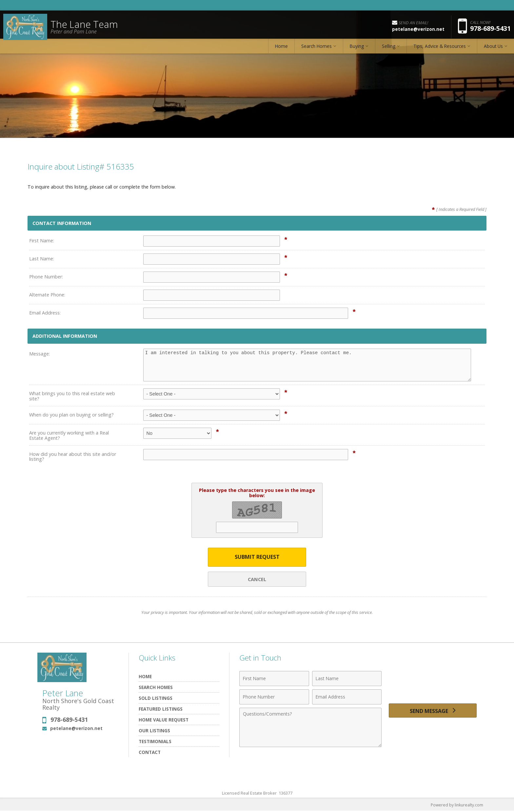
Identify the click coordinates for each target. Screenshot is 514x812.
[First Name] (274, 679)
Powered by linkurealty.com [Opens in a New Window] (456, 805)
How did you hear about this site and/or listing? (73, 457)
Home (281, 51)
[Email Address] (347, 698)
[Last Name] (347, 679)
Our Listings (154, 731)
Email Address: (45, 313)
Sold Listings (156, 699)
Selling (389, 51)
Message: (40, 354)
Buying (357, 51)
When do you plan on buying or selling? (71, 415)
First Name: (42, 241)
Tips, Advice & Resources (440, 51)
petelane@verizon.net (76, 729)
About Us (493, 51)
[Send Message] (433, 713)
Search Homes (316, 51)
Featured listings (161, 710)
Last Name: (42, 259)
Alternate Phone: (47, 295)
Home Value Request (164, 720)
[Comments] (310, 728)
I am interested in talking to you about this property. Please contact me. (307, 365)
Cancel (257, 579)
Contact (150, 753)
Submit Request (257, 557)
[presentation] (433, 683)
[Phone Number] (274, 698)
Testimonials (155, 742)
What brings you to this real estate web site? (72, 396)
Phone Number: (46, 277)
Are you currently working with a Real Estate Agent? (69, 435)
